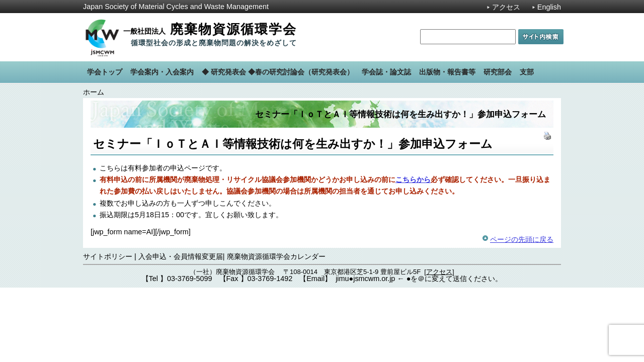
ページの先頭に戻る (522, 239)
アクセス (506, 7)
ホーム (94, 92)
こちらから (413, 179)
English (549, 7)
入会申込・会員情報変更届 (181, 256)
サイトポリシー (108, 256)
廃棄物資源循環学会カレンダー (276, 256)
